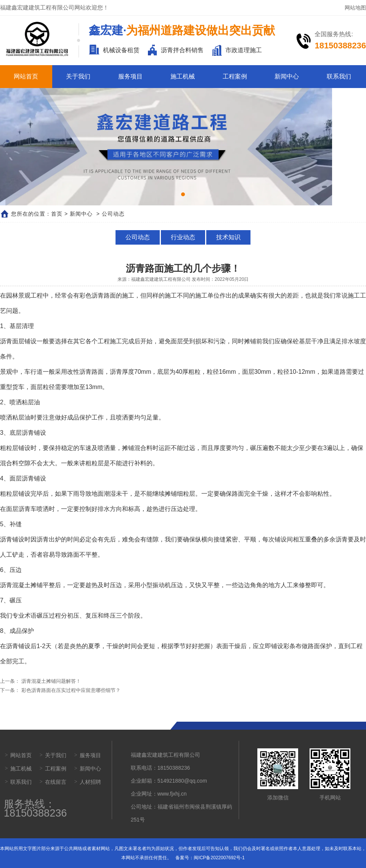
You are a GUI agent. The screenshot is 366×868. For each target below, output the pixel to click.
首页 (57, 214)
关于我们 (78, 76)
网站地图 (355, 8)
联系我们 (339, 76)
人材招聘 (90, 782)
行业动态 (183, 237)
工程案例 (235, 76)
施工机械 (183, 76)
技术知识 (228, 237)
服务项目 (130, 76)
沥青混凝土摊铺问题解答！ (50, 681)
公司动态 (138, 237)
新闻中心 (287, 76)
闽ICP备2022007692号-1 (219, 858)
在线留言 (56, 782)
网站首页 (26, 76)
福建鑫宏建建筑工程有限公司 (161, 279)
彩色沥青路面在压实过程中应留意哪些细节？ (70, 690)
